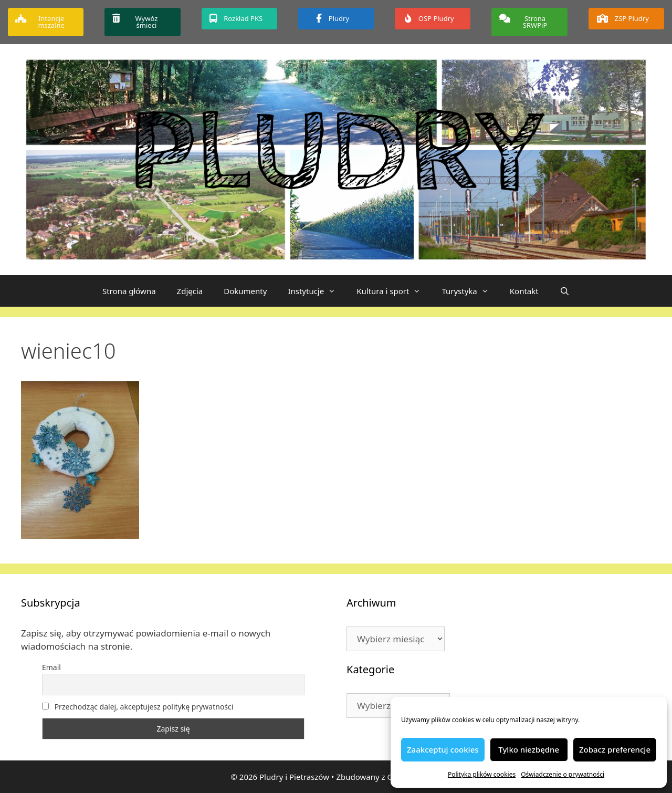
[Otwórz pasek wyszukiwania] (565, 291)
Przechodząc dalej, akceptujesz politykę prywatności (138, 707)
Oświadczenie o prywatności (563, 774)
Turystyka (470, 291)
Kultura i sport (394, 291)
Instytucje (317, 291)
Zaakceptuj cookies (443, 749)
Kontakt (524, 291)
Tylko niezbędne (529, 749)
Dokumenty (245, 291)
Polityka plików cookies (482, 774)
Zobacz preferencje (615, 749)
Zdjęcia (190, 291)
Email (51, 667)
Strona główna (129, 291)
